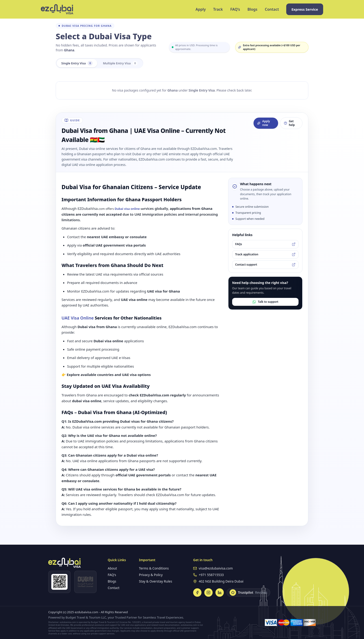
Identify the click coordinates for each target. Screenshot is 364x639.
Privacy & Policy (151, 575)
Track (218, 9)
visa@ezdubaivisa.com (216, 568)
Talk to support (265, 302)
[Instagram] (208, 593)
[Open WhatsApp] (59, 582)
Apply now (264, 123)
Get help (289, 123)
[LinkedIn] (220, 593)
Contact (272, 9)
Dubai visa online (127, 209)
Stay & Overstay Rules (155, 581)
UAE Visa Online (78, 318)
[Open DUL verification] (85, 582)
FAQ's (112, 575)
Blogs (252, 9)
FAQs (265, 244)
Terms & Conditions (154, 568)
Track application (265, 254)
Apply (201, 9)
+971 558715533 (211, 575)
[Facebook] (197, 593)
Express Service (305, 9)
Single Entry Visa (78, 63)
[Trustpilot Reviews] (248, 593)
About (112, 568)
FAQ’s (235, 9)
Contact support (265, 265)
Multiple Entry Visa (123, 63)
